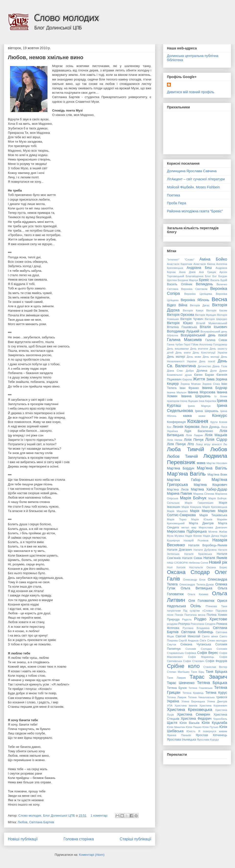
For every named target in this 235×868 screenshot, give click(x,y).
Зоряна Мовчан (191, 384)
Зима (211, 379)
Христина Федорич (196, 719)
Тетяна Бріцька (212, 683)
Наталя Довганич (180, 550)
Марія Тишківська (213, 515)
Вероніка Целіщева (198, 294)
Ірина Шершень (207, 411)
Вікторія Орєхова (181, 315)
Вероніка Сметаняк (194, 289)
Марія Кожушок (191, 507)
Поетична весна (195, 615)
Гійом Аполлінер (202, 344)
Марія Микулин (203, 511)
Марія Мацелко (177, 511)
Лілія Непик (175, 440)
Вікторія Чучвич (192, 319)
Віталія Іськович (213, 327)
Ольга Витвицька (196, 588)
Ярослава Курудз (208, 740)
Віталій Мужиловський (212, 323)
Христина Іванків (186, 706)
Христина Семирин (194, 714)
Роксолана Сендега (203, 624)
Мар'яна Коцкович (210, 485)
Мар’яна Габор (184, 480)
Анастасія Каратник (180, 264)
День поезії (207, 361)
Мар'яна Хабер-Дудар (209, 489)
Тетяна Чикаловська (201, 697)
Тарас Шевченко (181, 683)
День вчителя (199, 349)
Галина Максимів (184, 340)
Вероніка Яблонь (195, 300)
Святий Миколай (188, 636)
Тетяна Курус (216, 693)
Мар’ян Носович (217, 463)
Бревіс (204, 280)
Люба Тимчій (186, 449)
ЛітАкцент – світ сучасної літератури (196, 179)
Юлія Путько (210, 727)
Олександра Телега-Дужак (197, 584)
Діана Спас (175, 371)
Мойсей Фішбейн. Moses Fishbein (193, 187)
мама (201, 463)
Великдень (204, 284)
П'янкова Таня (216, 606)
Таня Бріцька (216, 672)
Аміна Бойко (213, 259)
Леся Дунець (210, 427)
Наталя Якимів (215, 558)
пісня (170, 615)
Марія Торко (177, 519)
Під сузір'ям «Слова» (198, 611)
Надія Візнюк (194, 536)
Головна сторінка (79, 839)
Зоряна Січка (211, 384)
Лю (225, 444)
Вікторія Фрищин (206, 315)
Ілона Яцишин (189, 401)
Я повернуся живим (213, 731)
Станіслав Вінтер (215, 667)
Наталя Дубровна (205, 550)
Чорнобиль (220, 719)
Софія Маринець (201, 657)
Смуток (172, 644)
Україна (173, 701)
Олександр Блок (194, 580)
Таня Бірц (198, 672)
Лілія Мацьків (216, 435)
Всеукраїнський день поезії (204, 335)
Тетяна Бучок (177, 688)
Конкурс (220, 416)
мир (194, 527)
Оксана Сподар (188, 572)
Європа (187, 379)
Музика (179, 536)
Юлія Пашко (194, 727)
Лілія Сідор (216, 440)
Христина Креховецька (190, 710)
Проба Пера (176, 203)
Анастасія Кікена (204, 264)
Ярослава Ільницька (182, 740)
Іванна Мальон (177, 392)
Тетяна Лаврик (177, 697)
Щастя (172, 723)
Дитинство (204, 366)
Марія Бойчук (193, 498)
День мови (194, 357)
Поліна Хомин (217, 615)
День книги (183, 353)
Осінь (196, 606)
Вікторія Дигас (200, 305)
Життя (199, 379)
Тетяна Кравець (193, 693)
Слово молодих (217, 640)
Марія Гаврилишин (199, 503)
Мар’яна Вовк (217, 475)
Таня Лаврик (176, 678)
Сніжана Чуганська (196, 644)
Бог (215, 276)
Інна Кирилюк (208, 401)
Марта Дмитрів (201, 523)
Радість (187, 619)
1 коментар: (100, 816)
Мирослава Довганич (213, 527)
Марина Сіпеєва (204, 494)
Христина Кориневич (213, 706)
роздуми (172, 624)
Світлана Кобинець (197, 632)
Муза (170, 536)
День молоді (211, 357)
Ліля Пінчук (176, 444)
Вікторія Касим (217, 310)
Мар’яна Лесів (178, 490)
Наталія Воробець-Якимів (208, 545)
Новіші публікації (23, 839)
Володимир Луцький (183, 331)
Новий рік (218, 562)
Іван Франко (189, 388)
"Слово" (189, 260)
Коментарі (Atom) (92, 855)
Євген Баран (204, 375)
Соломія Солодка (199, 649)
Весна (219, 299)
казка (187, 416)
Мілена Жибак (218, 532)
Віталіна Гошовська (182, 327)
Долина (202, 371)
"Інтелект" (173, 260)
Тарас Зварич (208, 677)
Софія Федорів (216, 661)
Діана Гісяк (220, 366)
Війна (183, 305)
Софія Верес (208, 653)
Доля (213, 371)
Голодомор (220, 344)
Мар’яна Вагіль (186, 474)
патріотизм (174, 611)
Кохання (198, 421)
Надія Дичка (211, 536)
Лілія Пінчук (194, 440)
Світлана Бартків (42, 822)
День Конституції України (210, 353)
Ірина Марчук (199, 406)
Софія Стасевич (194, 661)
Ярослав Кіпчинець (211, 735)
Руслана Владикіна (196, 628)
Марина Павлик (180, 493)
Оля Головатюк (201, 601)
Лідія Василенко (199, 431)
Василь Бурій (219, 280)
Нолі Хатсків (176, 567)
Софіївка (190, 653)
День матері (176, 357)
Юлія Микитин (176, 727)
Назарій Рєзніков (196, 540)
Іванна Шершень (196, 396)
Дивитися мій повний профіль (191, 92)
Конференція (176, 422)
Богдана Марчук (188, 280)
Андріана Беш (199, 268)
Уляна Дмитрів (217, 701)
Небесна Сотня (198, 563)
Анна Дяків (187, 272)
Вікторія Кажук (193, 310)
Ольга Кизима (198, 594)
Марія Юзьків (202, 519)
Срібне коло (183, 666)
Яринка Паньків (179, 735)
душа (188, 375)
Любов (23, 822)
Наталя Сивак (192, 558)
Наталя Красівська (198, 554)
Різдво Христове (211, 619)
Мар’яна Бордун (181, 468)
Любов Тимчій (182, 456)
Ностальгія (196, 567)
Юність (191, 731)
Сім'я (203, 640)
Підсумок (221, 611)
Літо (191, 444)
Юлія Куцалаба (214, 723)
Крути (214, 422)
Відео (171, 305)
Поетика (174, 195)
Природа (173, 619)
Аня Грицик (207, 272)
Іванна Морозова (202, 392)
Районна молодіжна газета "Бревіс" (195, 211)
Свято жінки (210, 636)
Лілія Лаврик (194, 435)
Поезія (179, 615)
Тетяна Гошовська (200, 688)
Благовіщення (195, 276)
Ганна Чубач (175, 344)
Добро (190, 371)
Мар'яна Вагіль (212, 468)
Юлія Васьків (189, 723)
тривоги (222, 697)
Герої (187, 344)
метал (185, 527)
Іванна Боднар (215, 388)
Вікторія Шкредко (216, 319)
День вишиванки (178, 349)
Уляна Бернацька (193, 701)
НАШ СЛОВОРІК (177, 563)
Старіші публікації (135, 839)
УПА (170, 706)
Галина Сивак (216, 340)
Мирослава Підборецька (187, 531)
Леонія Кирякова (186, 427)
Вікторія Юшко (180, 323)
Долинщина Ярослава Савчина (192, 171)
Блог (208, 276)
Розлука (184, 624)
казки (202, 416)
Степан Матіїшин (178, 672)
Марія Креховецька (215, 507)
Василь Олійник (180, 284)
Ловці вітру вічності (209, 444)
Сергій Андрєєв (189, 640)
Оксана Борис (217, 567)
